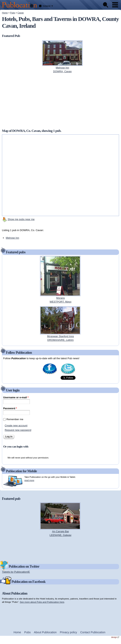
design (115, 637)
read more (29, 480)
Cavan (21, 13)
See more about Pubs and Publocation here (42, 602)
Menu (115, 5)
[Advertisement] (61, 101)
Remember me (15, 419)
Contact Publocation (93, 632)
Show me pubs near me (21, 219)
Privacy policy (68, 632)
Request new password (18, 430)
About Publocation (45, 632)
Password (10, 408)
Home (5, 13)
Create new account (16, 426)
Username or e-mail (16, 397)
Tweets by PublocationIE (16, 572)
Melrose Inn (13, 238)
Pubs (13, 13)
